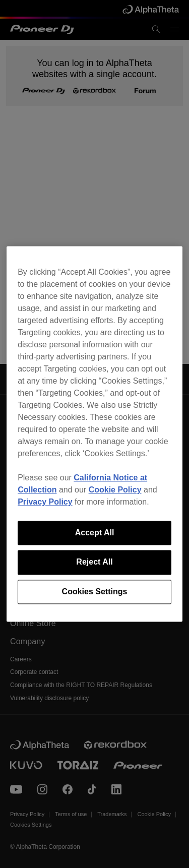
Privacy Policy (45, 502)
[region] (94, 434)
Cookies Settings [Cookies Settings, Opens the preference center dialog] (95, 592)
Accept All (95, 533)
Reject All (94, 562)
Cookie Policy (115, 490)
